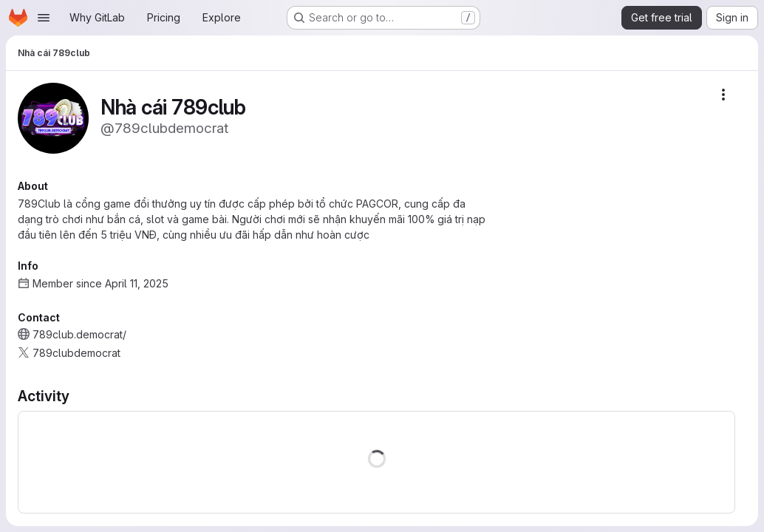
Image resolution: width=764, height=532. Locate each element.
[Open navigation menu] (44, 18)
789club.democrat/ (79, 334)
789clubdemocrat (76, 353)
